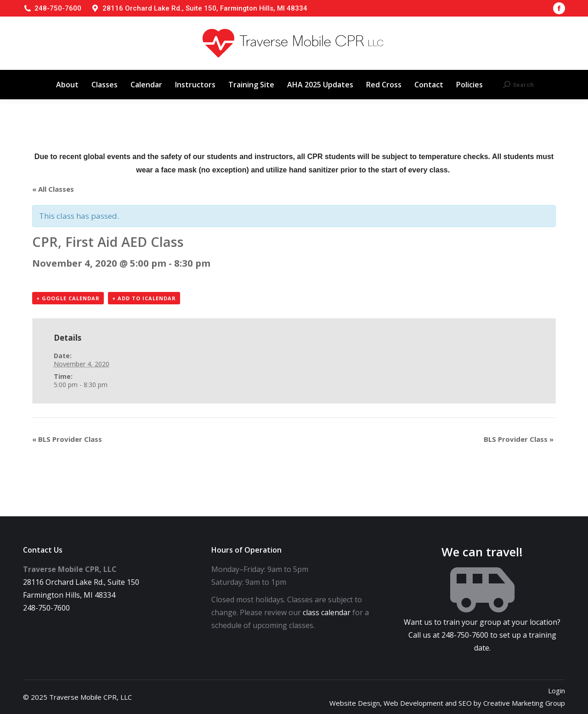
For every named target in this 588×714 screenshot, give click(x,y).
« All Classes (53, 189)
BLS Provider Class (67, 439)
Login (557, 691)
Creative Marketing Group (524, 703)
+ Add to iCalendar (144, 298)
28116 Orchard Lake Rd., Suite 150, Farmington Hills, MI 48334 (205, 8)
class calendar (327, 612)
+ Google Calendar (68, 298)
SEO (465, 703)
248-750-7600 (58, 8)
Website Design (355, 703)
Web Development (413, 703)
